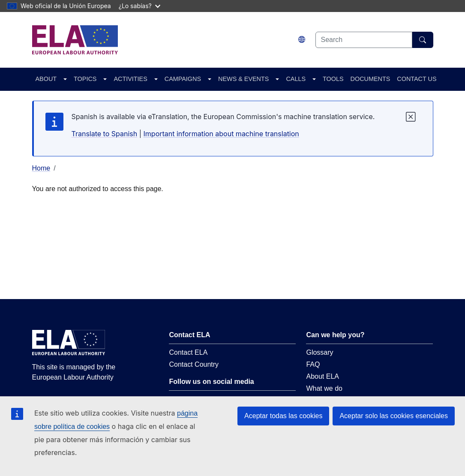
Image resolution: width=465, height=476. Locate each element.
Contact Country (194, 364)
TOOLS (333, 79)
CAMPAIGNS (183, 79)
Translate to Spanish (105, 134)
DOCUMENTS (370, 79)
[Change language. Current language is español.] (302, 40)
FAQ (313, 364)
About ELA (322, 376)
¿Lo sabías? (139, 6)
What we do (324, 388)
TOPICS (85, 79)
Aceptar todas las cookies (283, 416)
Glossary (319, 352)
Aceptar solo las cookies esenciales (394, 416)
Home (41, 168)
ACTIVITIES (130, 79)
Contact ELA (188, 352)
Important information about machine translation (221, 134)
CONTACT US (417, 79)
